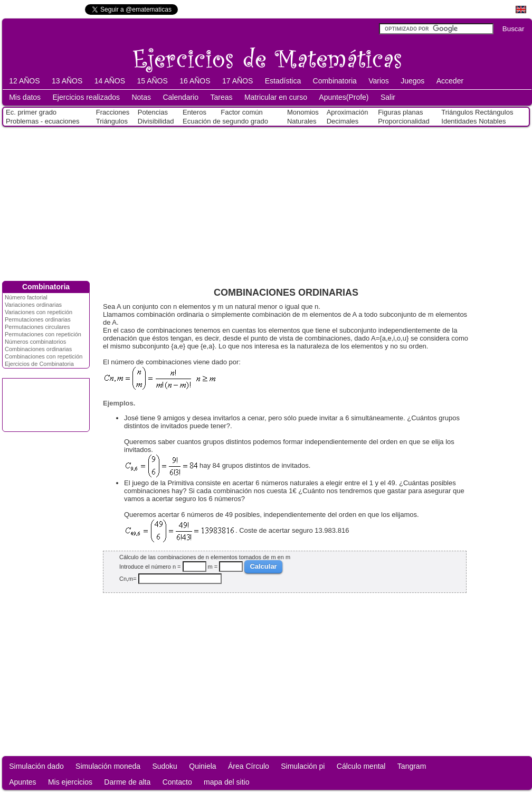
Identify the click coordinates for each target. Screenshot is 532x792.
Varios (379, 81)
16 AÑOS (195, 81)
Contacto (177, 782)
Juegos (412, 81)
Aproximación (348, 112)
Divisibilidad (156, 121)
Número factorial (26, 297)
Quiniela (202, 766)
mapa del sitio (226, 782)
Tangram (412, 766)
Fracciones (113, 112)
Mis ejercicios (70, 782)
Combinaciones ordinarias (38, 349)
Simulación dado (36, 766)
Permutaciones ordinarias (38, 319)
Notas (141, 97)
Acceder (450, 81)
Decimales (343, 121)
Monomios (303, 112)
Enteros (194, 112)
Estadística (283, 81)
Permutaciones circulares (37, 327)
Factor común (241, 112)
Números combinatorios (35, 342)
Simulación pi (303, 766)
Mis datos (25, 97)
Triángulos (112, 121)
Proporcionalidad (404, 121)
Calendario (180, 97)
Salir (388, 97)
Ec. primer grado (31, 112)
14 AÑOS (110, 81)
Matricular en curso (276, 97)
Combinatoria (335, 81)
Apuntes (22, 782)
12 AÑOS (24, 81)
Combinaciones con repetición (44, 356)
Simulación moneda (108, 766)
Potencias (153, 112)
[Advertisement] (266, 202)
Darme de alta (127, 782)
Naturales (302, 121)
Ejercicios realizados (86, 97)
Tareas (222, 97)
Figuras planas (400, 112)
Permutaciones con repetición (43, 334)
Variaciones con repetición (39, 312)
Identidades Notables (473, 121)
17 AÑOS (237, 81)
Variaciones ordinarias (33, 305)
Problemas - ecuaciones (42, 121)
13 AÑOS (67, 81)
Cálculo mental (361, 766)
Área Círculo (249, 766)
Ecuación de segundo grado (225, 121)
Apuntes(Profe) (344, 97)
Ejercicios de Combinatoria (39, 364)
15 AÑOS (152, 81)
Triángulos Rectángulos (477, 112)
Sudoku (164, 766)
